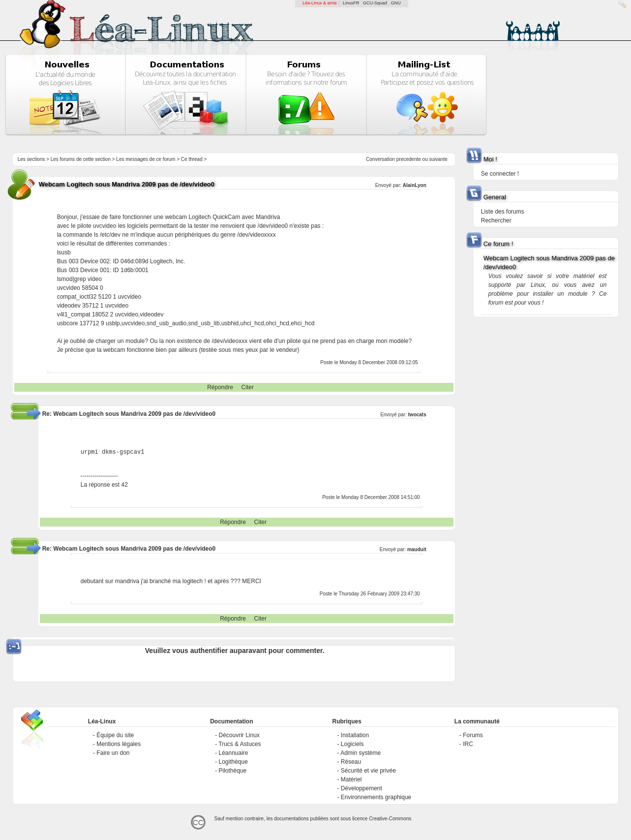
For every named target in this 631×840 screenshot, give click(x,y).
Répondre (220, 387)
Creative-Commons (390, 819)
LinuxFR (351, 3)
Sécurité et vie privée (368, 771)
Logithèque (233, 762)
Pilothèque (232, 771)
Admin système (361, 753)
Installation (355, 735)
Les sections (31, 159)
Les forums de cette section (81, 159)
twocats (417, 415)
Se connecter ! (500, 174)
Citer (248, 387)
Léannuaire (233, 753)
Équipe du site (115, 735)
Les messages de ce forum (146, 159)
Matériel (351, 779)
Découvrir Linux (239, 735)
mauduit (417, 549)
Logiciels (352, 744)
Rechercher (496, 220)
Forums (473, 735)
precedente (409, 159)
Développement (361, 788)
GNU (396, 3)
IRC (468, 744)
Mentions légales (119, 744)
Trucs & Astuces (240, 744)
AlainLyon (415, 185)
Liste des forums (503, 212)
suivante (438, 159)
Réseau (351, 762)
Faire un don (113, 753)
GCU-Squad (375, 3)
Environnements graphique (376, 797)
